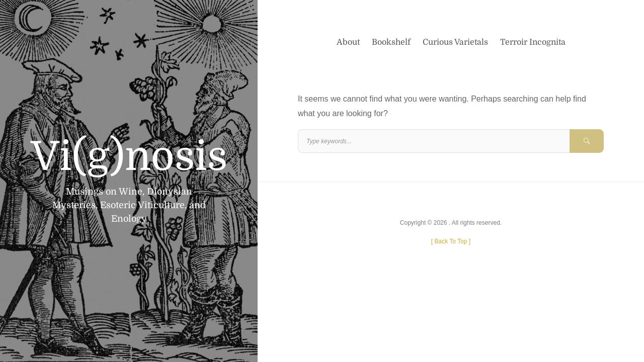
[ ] (451, 241)
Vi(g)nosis (129, 157)
